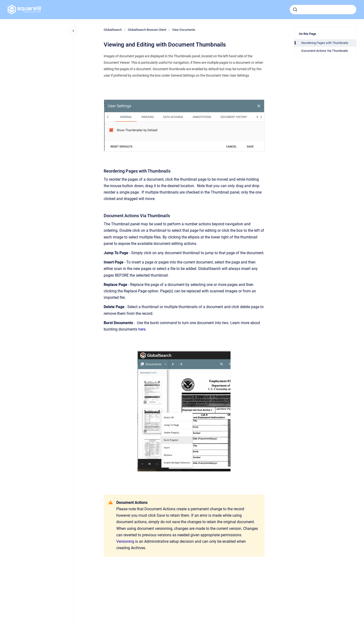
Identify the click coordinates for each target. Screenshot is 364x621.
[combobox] (323, 10)
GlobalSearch (113, 30)
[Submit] (295, 10)
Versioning (125, 541)
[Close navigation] (73, 31)
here (142, 329)
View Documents (184, 30)
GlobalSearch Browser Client (147, 30)
